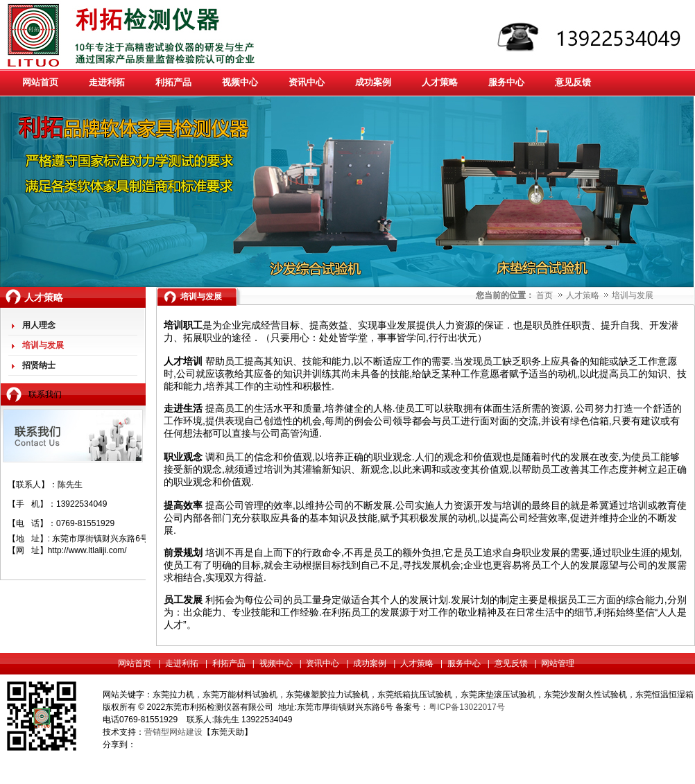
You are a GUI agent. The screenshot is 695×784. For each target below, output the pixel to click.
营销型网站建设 (173, 732)
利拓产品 (229, 663)
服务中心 (464, 663)
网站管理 (558, 663)
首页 (544, 295)
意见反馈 (511, 663)
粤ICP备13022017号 (466, 707)
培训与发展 (633, 295)
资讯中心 (323, 663)
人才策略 (584, 295)
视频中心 (276, 663)
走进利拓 (182, 663)
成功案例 (370, 663)
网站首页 (135, 663)
